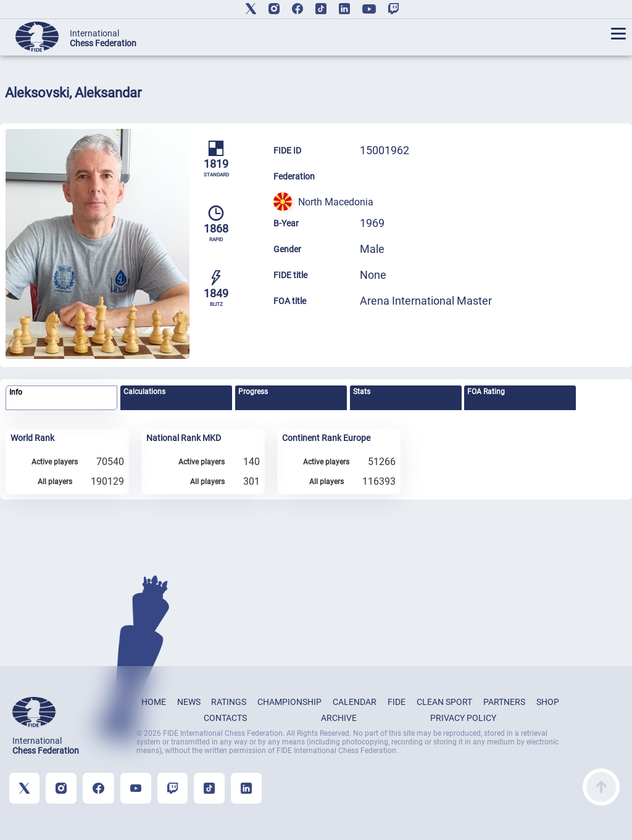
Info (16, 392)
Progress (253, 392)
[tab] (61, 398)
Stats (362, 392)
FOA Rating (486, 392)
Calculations (144, 392)
